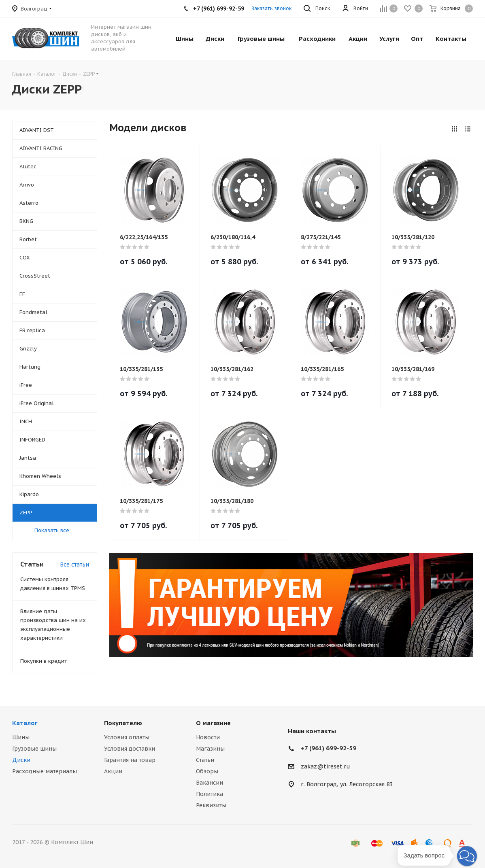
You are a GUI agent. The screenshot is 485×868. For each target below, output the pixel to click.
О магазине (213, 723)
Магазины (210, 749)
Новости (208, 737)
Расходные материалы (45, 771)
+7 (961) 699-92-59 (329, 748)
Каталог (25, 723)
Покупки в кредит (44, 661)
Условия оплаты (127, 737)
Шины (21, 737)
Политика (210, 794)
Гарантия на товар (130, 760)
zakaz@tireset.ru (325, 766)
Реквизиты (211, 805)
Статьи (205, 760)
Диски (21, 760)
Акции (113, 771)
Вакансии (210, 783)
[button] (467, 856)
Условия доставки (130, 749)
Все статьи (74, 565)
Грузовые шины (34, 749)
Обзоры (207, 771)
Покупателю (123, 723)
